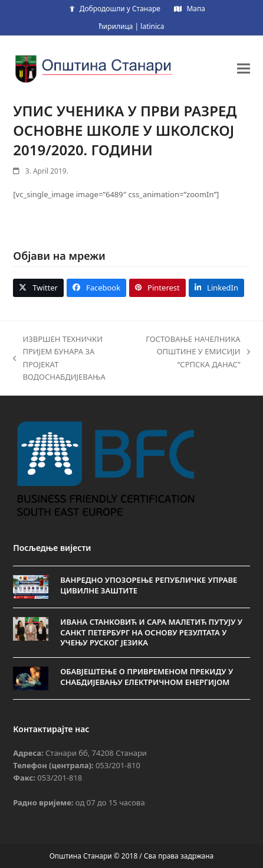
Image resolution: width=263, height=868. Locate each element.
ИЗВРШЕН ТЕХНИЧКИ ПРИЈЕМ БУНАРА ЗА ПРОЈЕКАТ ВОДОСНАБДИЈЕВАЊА (59, 358)
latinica (152, 26)
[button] (244, 68)
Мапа (195, 9)
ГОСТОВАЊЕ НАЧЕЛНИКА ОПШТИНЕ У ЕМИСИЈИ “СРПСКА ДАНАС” (197, 352)
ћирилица (116, 26)
